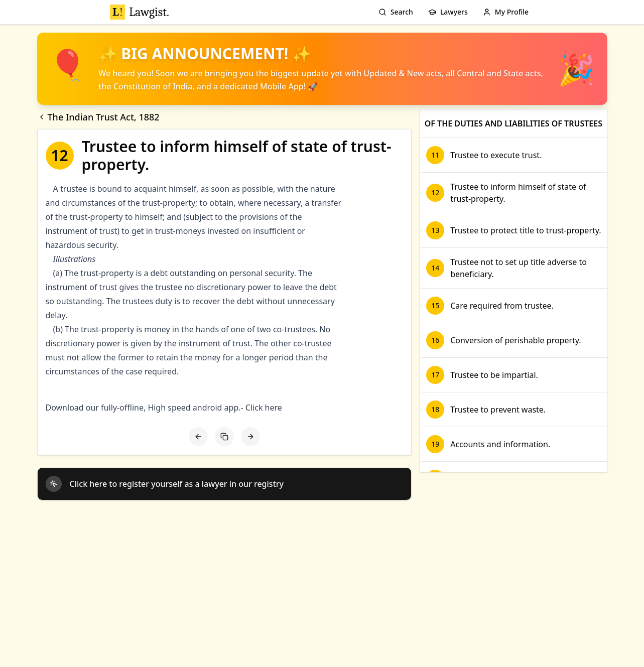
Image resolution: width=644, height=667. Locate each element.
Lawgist (140, 12)
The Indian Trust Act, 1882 (99, 117)
